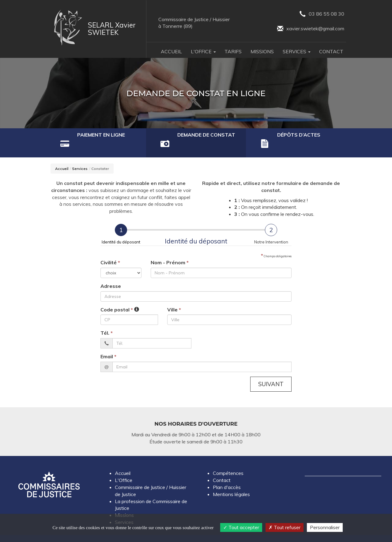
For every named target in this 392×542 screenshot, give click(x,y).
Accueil (171, 52)
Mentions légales (231, 482)
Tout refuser (285, 527)
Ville (174, 297)
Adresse (111, 273)
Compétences (228, 461)
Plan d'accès (227, 475)
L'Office (124, 468)
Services (80, 156)
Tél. (107, 320)
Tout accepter (241, 527)
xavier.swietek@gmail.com (310, 29)
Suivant (270, 371)
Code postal (117, 297)
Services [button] (297, 52)
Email (108, 344)
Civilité (110, 250)
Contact (331, 52)
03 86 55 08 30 (321, 14)
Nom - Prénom (170, 250)
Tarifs (233, 52)
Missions (262, 52)
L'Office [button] (203, 52)
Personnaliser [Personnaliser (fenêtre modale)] (325, 527)
